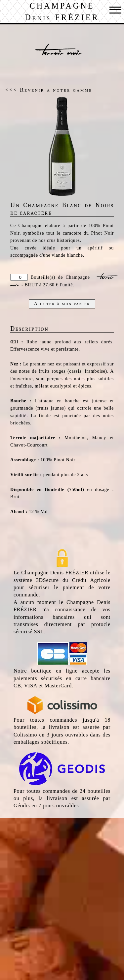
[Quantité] (19, 277)
